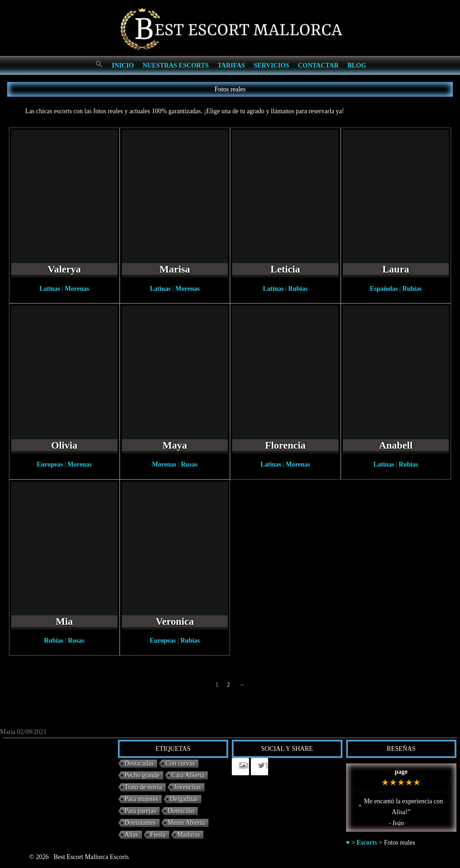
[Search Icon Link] (99, 65)
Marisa (175, 269)
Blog (357, 65)
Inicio (123, 65)
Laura (396, 269)
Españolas (384, 289)
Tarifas (231, 65)
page (401, 772)
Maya (175, 445)
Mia (64, 621)
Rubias (298, 289)
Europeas (50, 464)
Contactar (318, 65)
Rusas (189, 464)
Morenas (77, 289)
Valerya (64, 269)
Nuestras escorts (176, 65)
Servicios (271, 65)
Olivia (64, 445)
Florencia (285, 445)
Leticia (285, 269)
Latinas (50, 289)
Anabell (396, 445)
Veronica (175, 621)
